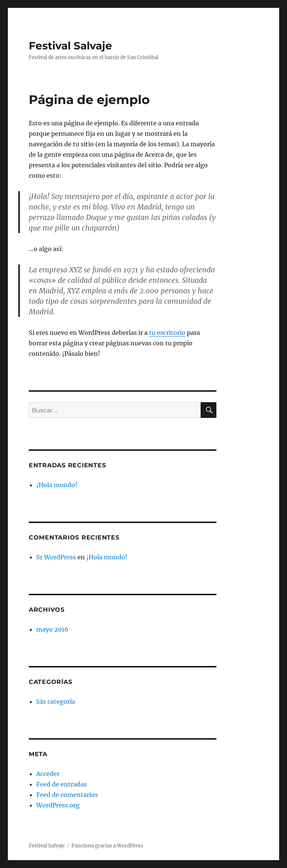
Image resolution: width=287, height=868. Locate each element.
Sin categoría (56, 702)
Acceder (48, 774)
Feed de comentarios (67, 795)
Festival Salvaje (70, 46)
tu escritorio (167, 333)
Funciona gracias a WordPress (107, 846)
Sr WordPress (56, 557)
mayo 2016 (52, 629)
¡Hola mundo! (57, 485)
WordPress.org (58, 805)
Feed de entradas (61, 784)
